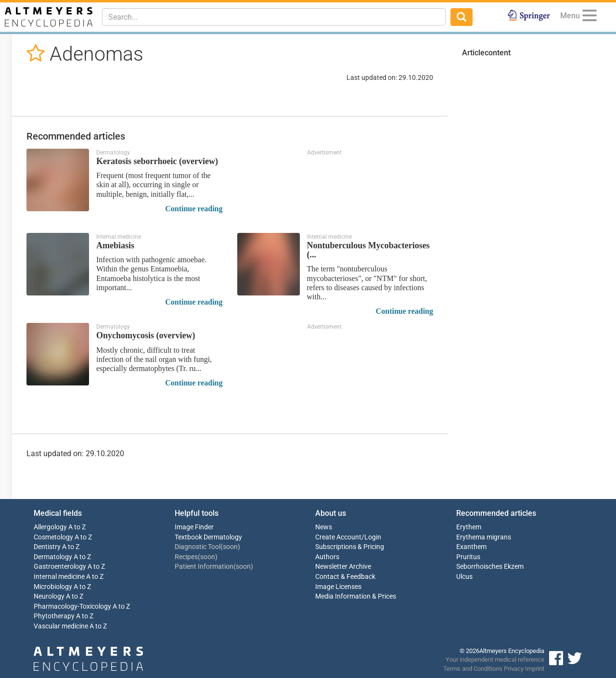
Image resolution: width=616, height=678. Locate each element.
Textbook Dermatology (208, 537)
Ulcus (464, 577)
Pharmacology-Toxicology (72, 607)
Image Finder (194, 527)
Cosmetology (53, 537)
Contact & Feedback (345, 577)
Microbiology (53, 587)
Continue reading (194, 209)
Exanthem (471, 547)
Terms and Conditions (473, 669)
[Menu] (590, 17)
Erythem (469, 527)
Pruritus (468, 557)
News (324, 527)
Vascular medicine (61, 626)
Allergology (50, 527)
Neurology (49, 596)
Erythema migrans (484, 537)
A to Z (77, 527)
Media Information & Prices (356, 596)
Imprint (535, 669)
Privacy (514, 669)
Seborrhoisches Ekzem (490, 567)
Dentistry (47, 547)
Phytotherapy (54, 616)
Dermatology (53, 557)
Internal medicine (59, 577)
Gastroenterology (60, 567)
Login (373, 537)
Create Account (338, 537)
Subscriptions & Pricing (350, 547)
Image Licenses (338, 587)
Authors (327, 557)
